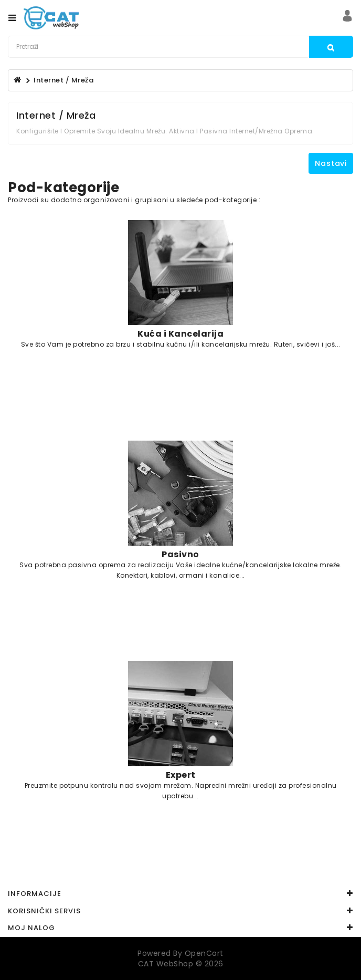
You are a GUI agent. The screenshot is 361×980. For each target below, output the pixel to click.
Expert (181, 775)
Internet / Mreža (63, 80)
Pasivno (181, 554)
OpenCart (204, 953)
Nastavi (331, 163)
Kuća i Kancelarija (181, 333)
